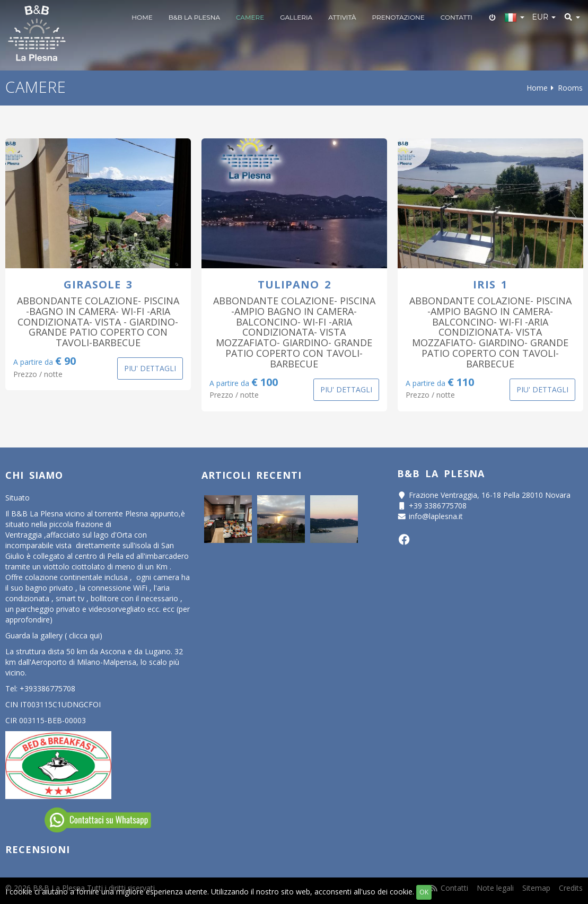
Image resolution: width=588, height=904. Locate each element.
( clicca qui (82, 635)
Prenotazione (398, 17)
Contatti (457, 17)
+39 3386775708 (438, 506)
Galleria (296, 17)
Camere (250, 17)
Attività (342, 17)
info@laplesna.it (436, 516)
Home (142, 17)
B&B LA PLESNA (194, 17)
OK (424, 892)
